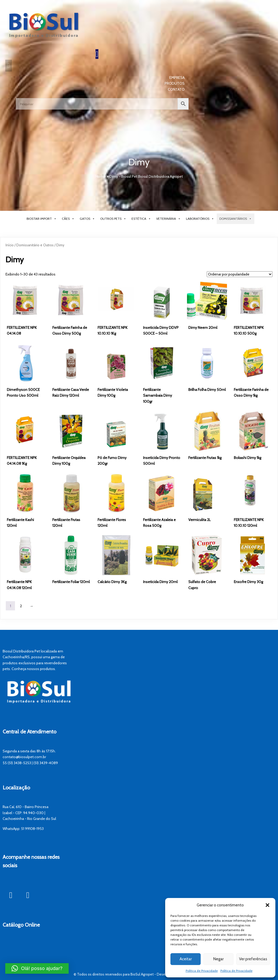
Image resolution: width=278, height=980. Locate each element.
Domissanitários (236, 219)
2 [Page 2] (21, 606)
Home (101, 176)
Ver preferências (253, 959)
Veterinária (168, 219)
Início (10, 245)
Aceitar (186, 959)
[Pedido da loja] (240, 274)
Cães (68, 219)
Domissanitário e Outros (35, 245)
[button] (267, 905)
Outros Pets (113, 219)
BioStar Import (42, 219)
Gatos (87, 219)
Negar (218, 959)
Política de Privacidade (202, 971)
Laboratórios (200, 219)
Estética (141, 219)
